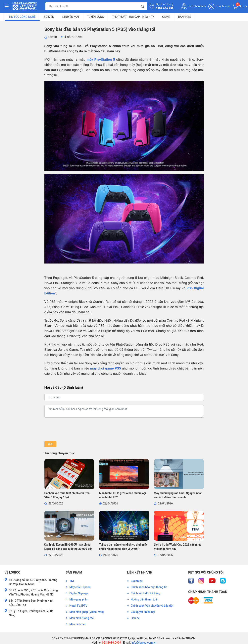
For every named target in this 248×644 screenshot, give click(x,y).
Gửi (50, 444)
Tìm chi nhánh (193, 6)
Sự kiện (49, 17)
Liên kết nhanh (140, 572)
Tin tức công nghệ (22, 17)
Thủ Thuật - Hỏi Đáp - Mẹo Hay (133, 17)
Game (166, 17)
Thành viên (219, 6)
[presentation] (75, 429)
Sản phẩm (74, 572)
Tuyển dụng (96, 17)
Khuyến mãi (71, 17)
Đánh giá (184, 17)
